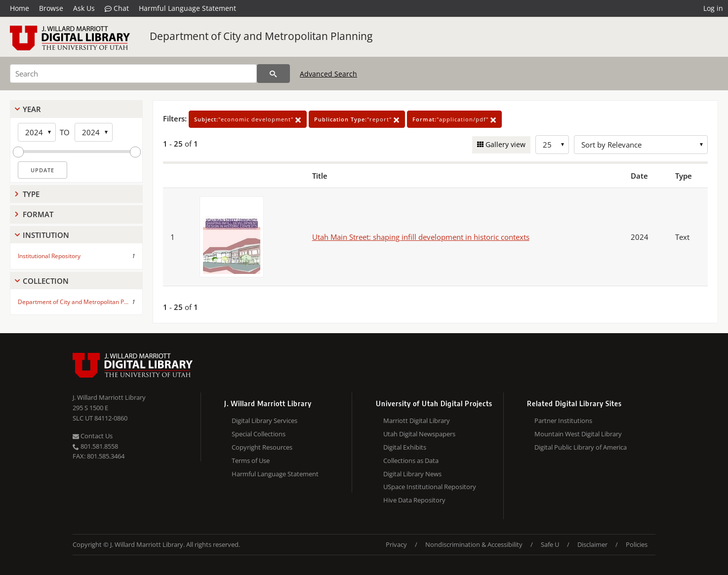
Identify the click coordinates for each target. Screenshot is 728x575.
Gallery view (505, 144)
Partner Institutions (563, 421)
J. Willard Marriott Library (109, 397)
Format (38, 214)
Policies (637, 544)
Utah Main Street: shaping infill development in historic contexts (421, 237)
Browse (51, 8)
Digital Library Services (264, 421)
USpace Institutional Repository (430, 487)
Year (32, 109)
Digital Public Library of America (581, 447)
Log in (713, 8)
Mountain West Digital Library (578, 434)
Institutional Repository (49, 256)
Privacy (396, 544)
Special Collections (259, 434)
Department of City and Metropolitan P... (73, 302)
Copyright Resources (262, 447)
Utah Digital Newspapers (419, 434)
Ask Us (84, 8)
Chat (117, 8)
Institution (46, 235)
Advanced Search (328, 74)
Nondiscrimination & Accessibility (474, 544)
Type (31, 194)
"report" (357, 119)
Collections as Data (411, 460)
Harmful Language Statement (187, 8)
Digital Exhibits (405, 447)
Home (20, 8)
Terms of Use (251, 460)
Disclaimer (592, 544)
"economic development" (248, 119)
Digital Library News (412, 474)
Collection (46, 281)
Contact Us (93, 436)
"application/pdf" (454, 119)
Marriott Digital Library (417, 421)
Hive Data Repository (414, 500)
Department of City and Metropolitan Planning (261, 36)
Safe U (550, 544)
